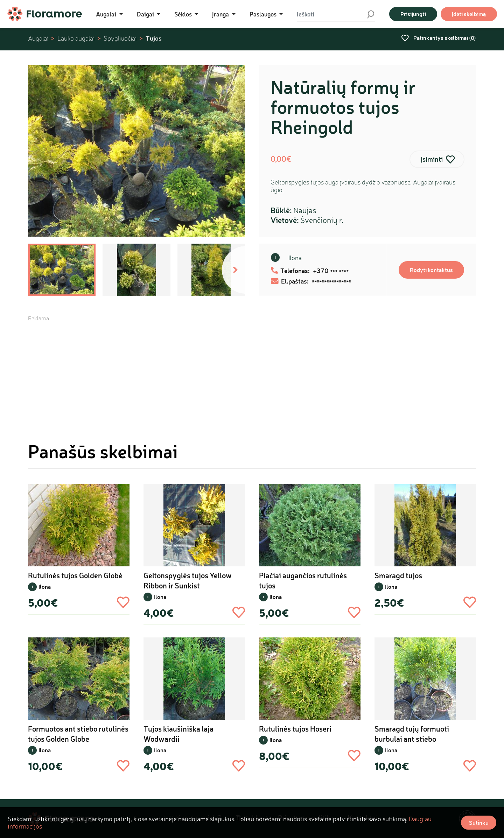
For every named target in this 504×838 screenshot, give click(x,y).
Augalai (38, 38)
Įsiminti (432, 159)
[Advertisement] (252, 371)
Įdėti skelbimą (469, 14)
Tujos (154, 38)
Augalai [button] (107, 14)
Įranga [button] (221, 14)
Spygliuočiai (120, 38)
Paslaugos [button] (264, 14)
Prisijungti (413, 14)
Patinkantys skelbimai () (439, 38)
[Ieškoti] (332, 14)
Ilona (295, 258)
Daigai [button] (146, 14)
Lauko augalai (76, 38)
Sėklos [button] (184, 14)
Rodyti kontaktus (431, 270)
